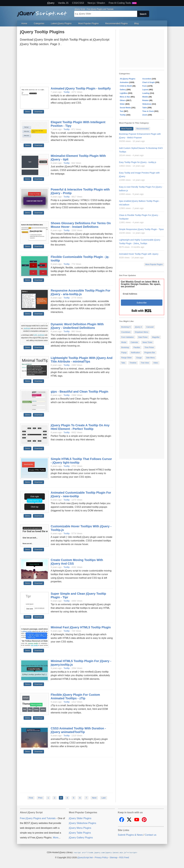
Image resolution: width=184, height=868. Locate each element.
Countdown (126, 332)
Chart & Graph (149, 82)
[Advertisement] (67, 66)
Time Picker (149, 347)
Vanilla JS (63, 3)
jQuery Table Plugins (80, 833)
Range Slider (127, 358)
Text (122, 111)
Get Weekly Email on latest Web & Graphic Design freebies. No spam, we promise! (141, 284)
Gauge (139, 358)
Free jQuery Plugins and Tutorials (43, 12)
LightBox (124, 93)
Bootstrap (125, 347)
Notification (135, 353)
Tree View (145, 363)
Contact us (151, 835)
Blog (136, 23)
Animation (124, 82)
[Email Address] (142, 294)
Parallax (137, 347)
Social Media (125, 108)
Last (103, 798)
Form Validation (128, 337)
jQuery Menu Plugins (80, 828)
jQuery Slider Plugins (80, 818)
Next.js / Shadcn (96, 3)
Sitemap (113, 857)
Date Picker (143, 337)
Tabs (123, 363)
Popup (124, 353)
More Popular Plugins (154, 264)
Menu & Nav (125, 97)
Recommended (142, 129)
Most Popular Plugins (88, 23)
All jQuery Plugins (128, 79)
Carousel (150, 327)
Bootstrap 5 (126, 327)
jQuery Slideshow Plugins (83, 823)
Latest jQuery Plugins (61, 23)
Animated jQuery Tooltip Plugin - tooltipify (81, 88)
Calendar (134, 342)
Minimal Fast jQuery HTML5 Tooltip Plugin (81, 627)
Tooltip (67, 92)
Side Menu (150, 358)
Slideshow (147, 104)
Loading (146, 93)
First (31, 798)
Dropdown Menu (141, 332)
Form (145, 86)
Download (38, 112)
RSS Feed (124, 857)
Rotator (146, 100)
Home (24, 23)
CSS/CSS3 (78, 3)
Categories (39, 23)
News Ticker (147, 342)
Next (94, 798)
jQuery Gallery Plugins (81, 838)
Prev (40, 798)
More (56, 838)
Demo (27, 112)
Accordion (147, 79)
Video (156, 363)
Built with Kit (142, 311)
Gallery (123, 90)
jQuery (51, 3)
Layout (145, 90)
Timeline (133, 363)
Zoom (145, 115)
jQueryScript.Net (85, 857)
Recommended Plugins (116, 23)
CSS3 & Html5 (126, 86)
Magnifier (156, 337)
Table (145, 108)
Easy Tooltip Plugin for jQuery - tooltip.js (138, 162)
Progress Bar (150, 353)
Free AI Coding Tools (123, 3)
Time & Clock (148, 111)
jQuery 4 (138, 327)
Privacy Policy (101, 857)
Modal (124, 342)
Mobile (145, 97)
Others (123, 100)
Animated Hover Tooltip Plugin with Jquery (139, 254)
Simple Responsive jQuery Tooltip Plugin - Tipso (141, 229)
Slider (122, 104)
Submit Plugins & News (130, 835)
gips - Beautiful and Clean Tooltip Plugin (80, 392)
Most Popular (127, 129)
